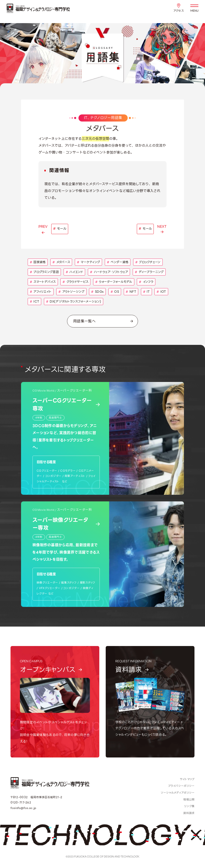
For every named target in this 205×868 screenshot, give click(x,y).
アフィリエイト (41, 292)
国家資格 (38, 262)
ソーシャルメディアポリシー (178, 793)
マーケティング (89, 262)
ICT (34, 302)
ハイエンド (74, 272)
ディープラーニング (149, 272)
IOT (161, 292)
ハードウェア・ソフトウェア (109, 272)
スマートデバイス (43, 282)
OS (115, 292)
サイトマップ (187, 779)
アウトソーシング (71, 292)
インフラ (146, 282)
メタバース (61, 262)
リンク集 (189, 806)
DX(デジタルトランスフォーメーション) (74, 302)
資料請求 (189, 813)
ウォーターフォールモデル (114, 282)
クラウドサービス (75, 282)
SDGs (97, 292)
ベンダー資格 (118, 262)
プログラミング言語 (44, 272)
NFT (131, 292)
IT (146, 292)
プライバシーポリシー (181, 786)
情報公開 (189, 799)
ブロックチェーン (148, 262)
